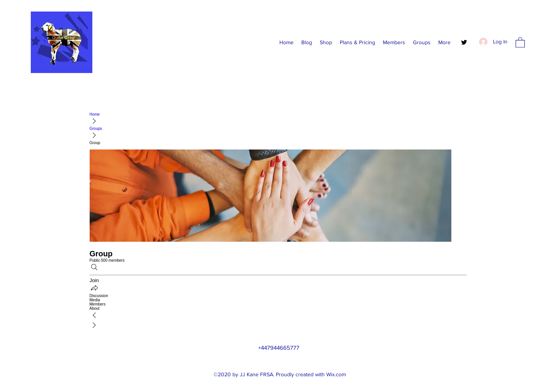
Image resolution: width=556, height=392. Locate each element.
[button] (520, 42)
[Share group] (94, 288)
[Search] (94, 268)
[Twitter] (464, 42)
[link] (278, 296)
